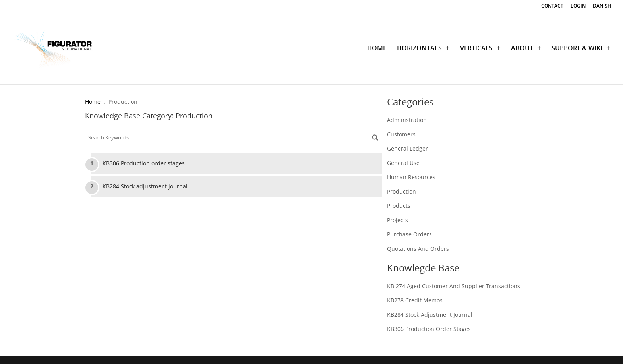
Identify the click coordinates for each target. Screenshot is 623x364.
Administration (407, 120)
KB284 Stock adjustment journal (145, 186)
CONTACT (552, 6)
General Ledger (407, 148)
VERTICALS (476, 49)
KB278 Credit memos (415, 300)
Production (401, 191)
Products (399, 206)
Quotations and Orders (418, 249)
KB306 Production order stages (144, 163)
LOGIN (578, 6)
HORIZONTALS (419, 49)
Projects (398, 220)
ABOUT (522, 49)
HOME (377, 49)
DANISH (602, 6)
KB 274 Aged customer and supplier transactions (454, 286)
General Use (403, 163)
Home (93, 102)
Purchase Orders (409, 234)
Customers (401, 134)
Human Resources (411, 177)
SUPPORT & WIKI (577, 49)
